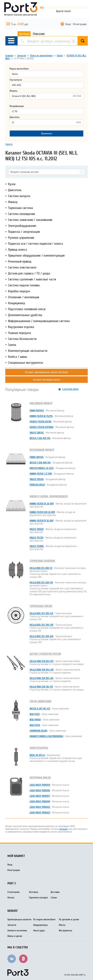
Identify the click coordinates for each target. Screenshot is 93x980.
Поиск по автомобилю (41, 55)
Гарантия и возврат (38, 898)
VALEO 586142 (37, 433)
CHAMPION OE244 (38, 731)
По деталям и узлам (69, 919)
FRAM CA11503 (37, 457)
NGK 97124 (35, 725)
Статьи (54, 898)
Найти (88, 41)
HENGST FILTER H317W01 (42, 427)
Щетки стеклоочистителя (45, 654)
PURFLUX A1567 (37, 485)
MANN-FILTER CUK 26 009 (42, 512)
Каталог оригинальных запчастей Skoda (46, 372)
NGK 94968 (35, 720)
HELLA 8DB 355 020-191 (41, 582)
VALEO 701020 (37, 529)
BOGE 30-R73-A (37, 755)
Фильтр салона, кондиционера (49, 496)
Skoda (60, 55)
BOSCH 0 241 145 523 (40, 709)
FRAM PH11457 (37, 410)
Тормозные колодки (42, 561)
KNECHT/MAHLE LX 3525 (42, 468)
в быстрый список (70, 389)
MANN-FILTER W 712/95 (41, 416)
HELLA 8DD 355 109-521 (41, 613)
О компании (13, 892)
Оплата (11, 898)
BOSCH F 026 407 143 (40, 438)
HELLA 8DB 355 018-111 (41, 568)
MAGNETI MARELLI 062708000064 (46, 736)
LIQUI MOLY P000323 (40, 812)
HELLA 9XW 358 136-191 (41, 687)
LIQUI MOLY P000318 (40, 801)
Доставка (55, 892)
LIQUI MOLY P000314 (40, 785)
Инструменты (66, 930)
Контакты (34, 892)
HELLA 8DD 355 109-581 (42, 625)
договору (63, 829)
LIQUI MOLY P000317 (40, 796)
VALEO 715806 (37, 546)
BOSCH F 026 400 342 (40, 463)
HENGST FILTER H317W (40, 422)
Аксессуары (39, 930)
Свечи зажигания (40, 701)
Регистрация (80, 24)
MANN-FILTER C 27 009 (41, 474)
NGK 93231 (35, 714)
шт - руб (19, 24)
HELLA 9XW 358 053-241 (42, 670)
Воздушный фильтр (42, 450)
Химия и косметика (17, 930)
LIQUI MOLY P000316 (40, 790)
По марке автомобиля (44, 919)
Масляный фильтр (41, 403)
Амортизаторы (39, 748)
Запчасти (22, 55)
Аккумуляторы (41, 925)
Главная (9, 55)
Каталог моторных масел (47, 380)
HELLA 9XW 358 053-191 (42, 661)
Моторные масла (40, 778)
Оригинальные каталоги (19, 919)
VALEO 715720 (36, 538)
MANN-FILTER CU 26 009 (42, 504)
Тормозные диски (41, 606)
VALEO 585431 (37, 479)
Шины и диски (15, 936)
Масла (62, 925)
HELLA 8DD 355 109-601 (42, 636)
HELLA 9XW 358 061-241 (42, 678)
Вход (68, 24)
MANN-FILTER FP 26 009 (42, 521)
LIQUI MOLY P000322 (40, 807)
